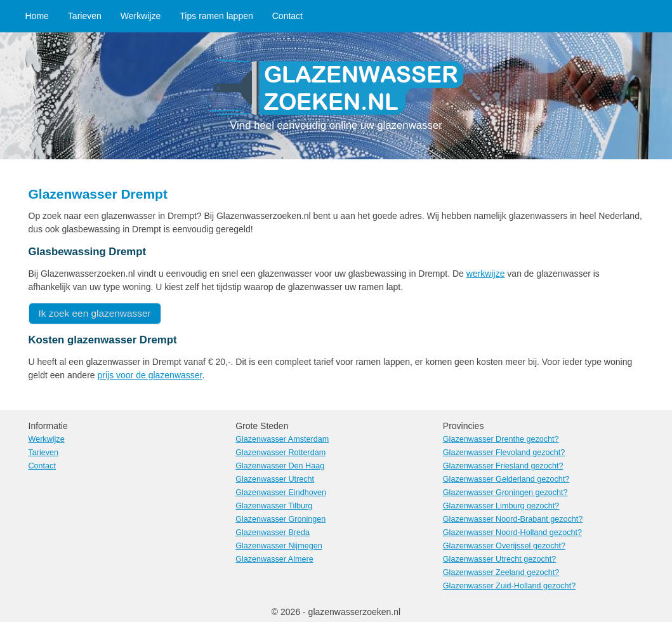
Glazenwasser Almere (274, 559)
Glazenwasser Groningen (280, 519)
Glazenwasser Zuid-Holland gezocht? (509, 586)
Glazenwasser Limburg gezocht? (501, 506)
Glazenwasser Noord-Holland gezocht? (512, 533)
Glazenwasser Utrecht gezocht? (500, 559)
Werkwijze (141, 16)
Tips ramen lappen (216, 16)
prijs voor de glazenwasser (149, 375)
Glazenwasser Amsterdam (282, 439)
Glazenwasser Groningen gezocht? (505, 493)
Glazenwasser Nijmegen (279, 546)
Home (37, 16)
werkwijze (486, 274)
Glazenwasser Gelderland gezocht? (506, 479)
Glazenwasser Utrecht (275, 479)
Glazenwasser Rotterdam (280, 453)
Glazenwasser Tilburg (274, 506)
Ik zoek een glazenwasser (95, 313)
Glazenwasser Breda (273, 533)
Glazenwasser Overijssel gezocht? (504, 546)
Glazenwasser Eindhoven (281, 493)
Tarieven (85, 16)
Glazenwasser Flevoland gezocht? (504, 453)
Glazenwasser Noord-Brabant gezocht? (513, 519)
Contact (287, 16)
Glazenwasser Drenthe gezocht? (501, 439)
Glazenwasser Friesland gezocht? (503, 466)
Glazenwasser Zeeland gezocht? (501, 572)
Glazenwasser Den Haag (280, 466)
